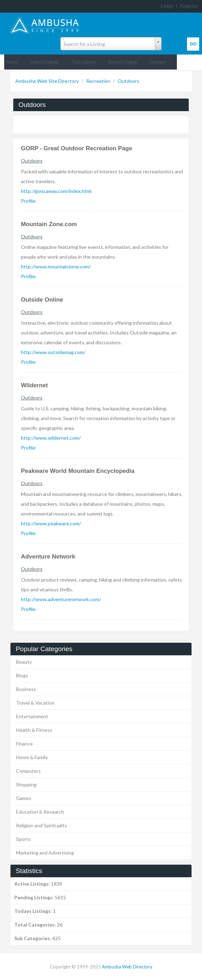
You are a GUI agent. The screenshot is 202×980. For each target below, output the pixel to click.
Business (26, 689)
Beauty (24, 662)
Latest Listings (45, 62)
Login (167, 6)
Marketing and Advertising (45, 853)
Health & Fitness (34, 730)
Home (12, 62)
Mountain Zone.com (49, 224)
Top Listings (84, 62)
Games (24, 798)
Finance (24, 744)
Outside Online (42, 300)
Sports (23, 839)
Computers (28, 771)
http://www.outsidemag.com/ (53, 352)
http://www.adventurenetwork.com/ (61, 599)
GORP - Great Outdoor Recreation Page (77, 148)
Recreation (99, 81)
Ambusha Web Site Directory (48, 81)
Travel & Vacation (35, 703)
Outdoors (128, 81)
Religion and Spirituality (42, 825)
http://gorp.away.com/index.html (56, 191)
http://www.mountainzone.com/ (56, 266)
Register (189, 6)
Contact (158, 62)
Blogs (22, 675)
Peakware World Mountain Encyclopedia (78, 471)
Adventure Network (48, 557)
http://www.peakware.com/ (51, 523)
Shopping (26, 784)
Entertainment (32, 716)
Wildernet (34, 385)
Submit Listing (123, 62)
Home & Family (32, 757)
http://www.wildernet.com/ (51, 438)
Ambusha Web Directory (127, 967)
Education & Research (40, 812)
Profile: (29, 201)
